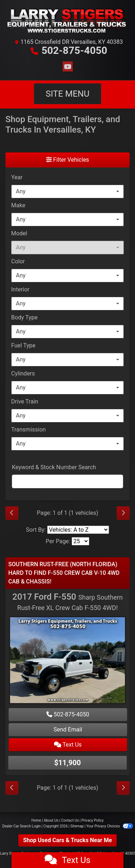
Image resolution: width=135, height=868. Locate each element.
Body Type (24, 317)
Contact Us (70, 820)
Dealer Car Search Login (21, 826)
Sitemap (77, 826)
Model (19, 233)
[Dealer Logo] (67, 20)
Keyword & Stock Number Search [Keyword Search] (54, 467)
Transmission (28, 430)
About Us (51, 820)
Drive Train (25, 401)
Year (17, 177)
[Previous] (12, 513)
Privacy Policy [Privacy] (93, 820)
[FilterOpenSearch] (67, 481)
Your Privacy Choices (110, 826)
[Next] (123, 513)
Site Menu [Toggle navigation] (68, 94)
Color (18, 261)
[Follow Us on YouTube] (68, 67)
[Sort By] (78, 530)
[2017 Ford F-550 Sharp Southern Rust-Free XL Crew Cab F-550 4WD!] (67, 661)
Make (18, 205)
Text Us (68, 745)
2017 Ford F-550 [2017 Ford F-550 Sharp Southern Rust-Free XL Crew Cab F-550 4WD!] (67, 602)
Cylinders (23, 373)
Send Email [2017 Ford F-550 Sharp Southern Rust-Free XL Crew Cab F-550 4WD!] (68, 730)
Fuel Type (23, 345)
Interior (20, 289)
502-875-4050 (74, 50)
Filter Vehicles (68, 160)
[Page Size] (80, 541)
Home (36, 820)
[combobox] (67, 191)
